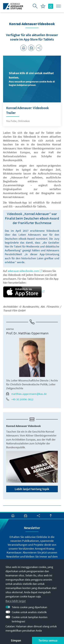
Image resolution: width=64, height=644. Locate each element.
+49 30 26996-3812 (20, 399)
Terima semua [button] (48, 640)
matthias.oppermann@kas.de (26, 394)
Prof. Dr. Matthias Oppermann (27, 333)
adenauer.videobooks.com (25, 271)
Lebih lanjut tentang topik (32, 489)
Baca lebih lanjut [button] (16, 601)
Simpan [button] (16, 640)
